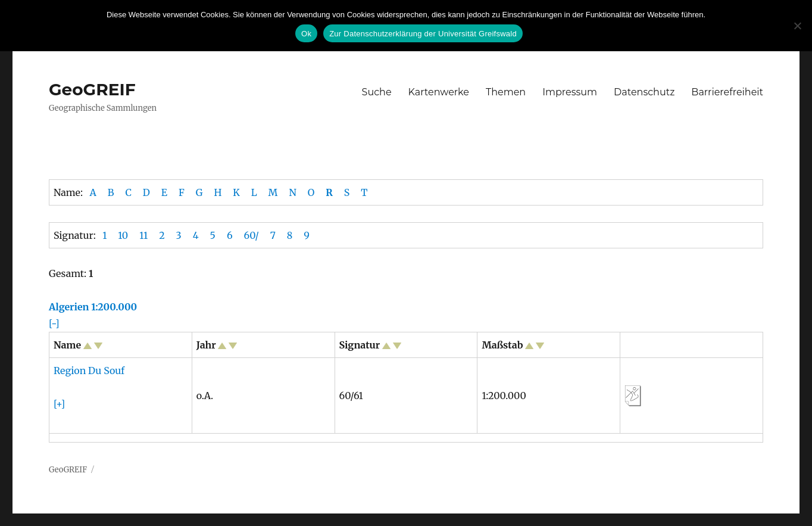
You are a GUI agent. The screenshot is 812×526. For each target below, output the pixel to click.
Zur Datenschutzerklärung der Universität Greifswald (423, 34)
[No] (797, 26)
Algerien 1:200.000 (93, 307)
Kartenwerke (439, 92)
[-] (54, 323)
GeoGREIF (92, 89)
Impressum (570, 92)
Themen (506, 92)
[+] (59, 404)
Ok (306, 34)
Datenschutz (644, 92)
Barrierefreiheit (727, 92)
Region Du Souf (89, 371)
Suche (377, 92)
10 (123, 235)
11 (143, 235)
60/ (252, 235)
